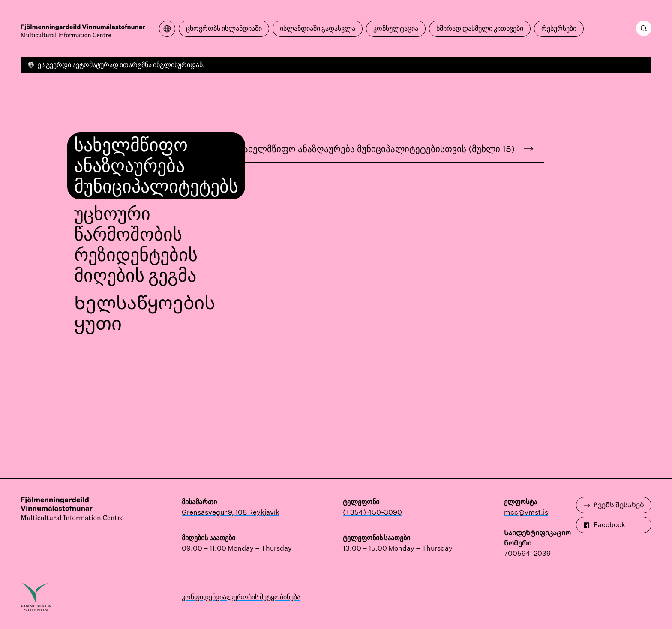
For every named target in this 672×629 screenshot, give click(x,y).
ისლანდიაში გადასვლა (318, 29)
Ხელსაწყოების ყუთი (145, 313)
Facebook (604, 525)
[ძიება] (644, 28)
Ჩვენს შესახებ (614, 505)
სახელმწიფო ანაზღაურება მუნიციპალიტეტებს (156, 166)
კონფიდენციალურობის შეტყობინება (241, 597)
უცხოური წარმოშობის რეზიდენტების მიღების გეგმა (136, 245)
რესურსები (559, 29)
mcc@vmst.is (526, 512)
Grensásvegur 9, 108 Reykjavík (231, 512)
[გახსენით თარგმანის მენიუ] (167, 29)
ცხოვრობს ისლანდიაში (224, 29)
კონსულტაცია (396, 29)
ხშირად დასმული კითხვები (480, 29)
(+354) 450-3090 (372, 512)
